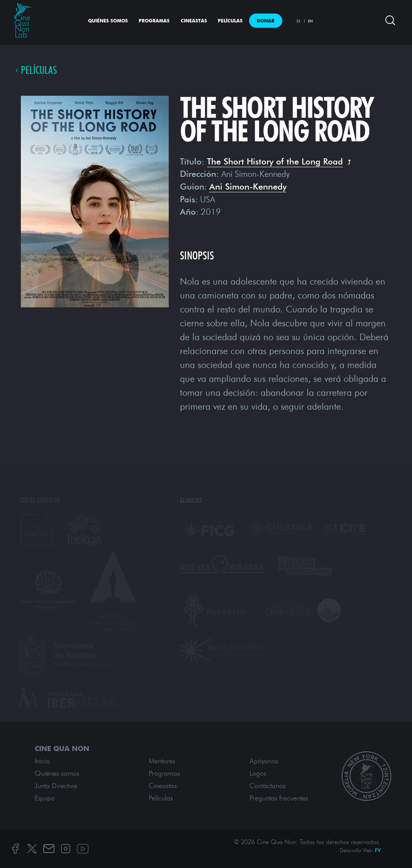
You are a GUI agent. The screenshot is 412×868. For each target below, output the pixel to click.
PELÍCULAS (39, 70)
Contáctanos (268, 786)
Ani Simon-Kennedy (248, 187)
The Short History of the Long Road (275, 162)
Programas (154, 21)
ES (298, 21)
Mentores (162, 761)
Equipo (45, 798)
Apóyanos (264, 761)
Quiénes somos (108, 21)
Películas (230, 21)
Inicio (42, 761)
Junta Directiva (56, 786)
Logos (258, 773)
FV (378, 850)
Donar (266, 21)
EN (310, 21)
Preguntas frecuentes (279, 798)
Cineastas (194, 21)
